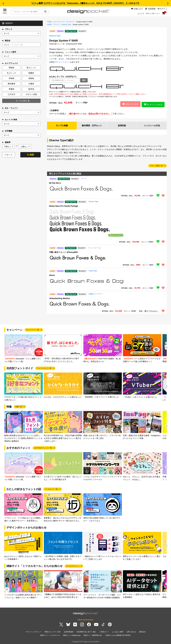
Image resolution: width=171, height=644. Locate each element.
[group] (24, 348)
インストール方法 (152, 125)
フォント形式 (9, 52)
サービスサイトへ (73, 565)
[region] (107, 86)
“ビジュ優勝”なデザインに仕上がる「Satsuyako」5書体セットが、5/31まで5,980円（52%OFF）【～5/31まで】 (85, 3)
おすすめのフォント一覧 (43, 447)
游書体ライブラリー (96, 293)
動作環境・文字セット (92, 125)
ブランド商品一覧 (156, 165)
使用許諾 (122, 125)
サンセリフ (71, 22)
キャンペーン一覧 (33, 329)
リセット (9, 155)
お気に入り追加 (129, 104)
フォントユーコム (94, 247)
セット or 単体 (10, 120)
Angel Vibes (93, 270)
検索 (30, 155)
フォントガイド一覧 (44, 368)
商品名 (6, 41)
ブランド (7, 29)
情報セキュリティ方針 (53, 631)
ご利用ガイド (104, 631)
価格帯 (6, 142)
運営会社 (142, 631)
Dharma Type (66, 24)
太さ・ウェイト (10, 108)
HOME (49, 22)
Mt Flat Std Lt (55, 182)
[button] (3, 3)
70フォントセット (62, 62)
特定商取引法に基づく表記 (86, 631)
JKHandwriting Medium (60, 298)
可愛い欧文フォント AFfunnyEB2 (63, 252)
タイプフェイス (59, 22)
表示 (84, 80)
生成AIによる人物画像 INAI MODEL (118, 634)
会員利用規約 (69, 631)
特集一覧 (19, 406)
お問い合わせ (131, 631)
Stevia (52, 275)
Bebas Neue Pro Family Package (64, 205)
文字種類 (7, 131)
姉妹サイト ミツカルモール (50, 634)
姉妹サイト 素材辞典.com (93, 634)
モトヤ (84, 178)
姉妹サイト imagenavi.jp (72, 634)
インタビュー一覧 (51, 489)
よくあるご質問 (118, 631)
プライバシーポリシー (33, 631)
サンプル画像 (62, 125)
